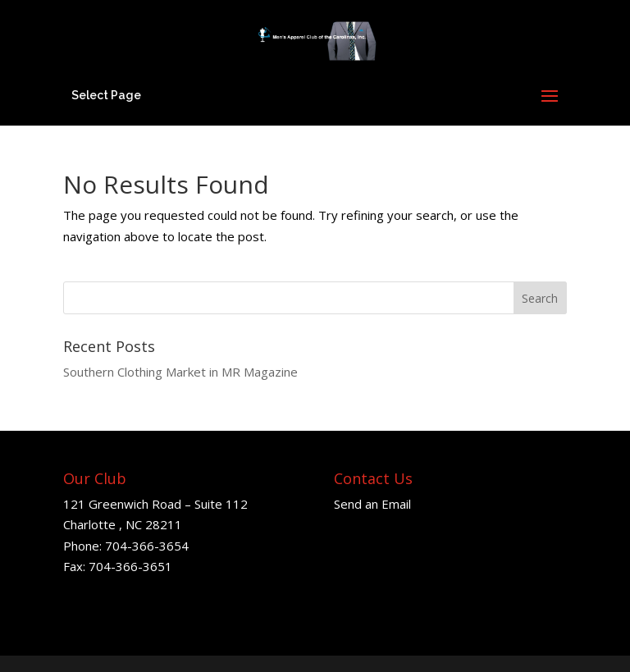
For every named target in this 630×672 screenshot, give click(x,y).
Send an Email (372, 504)
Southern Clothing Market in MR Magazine (180, 372)
